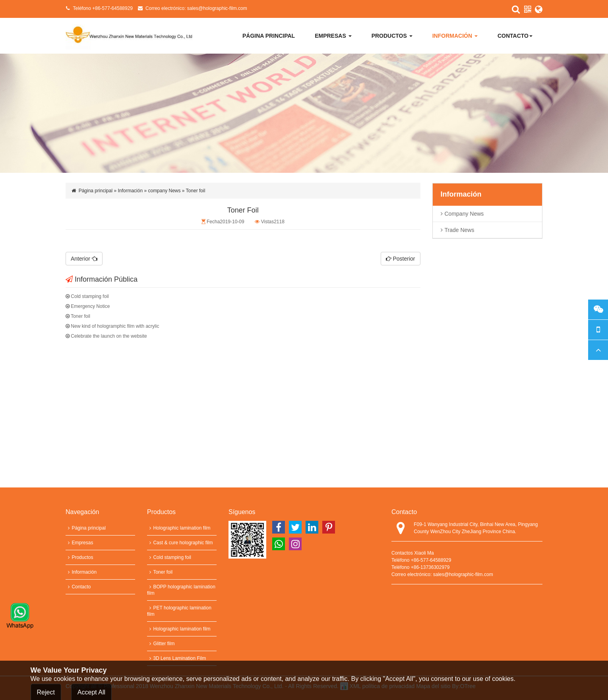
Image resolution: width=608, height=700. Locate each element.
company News (464, 215)
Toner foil (78, 316)
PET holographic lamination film (179, 611)
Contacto (515, 36)
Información (455, 36)
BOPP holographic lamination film (181, 590)
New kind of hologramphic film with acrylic (112, 326)
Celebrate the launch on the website (106, 336)
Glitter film (161, 644)
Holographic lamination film (179, 528)
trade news (460, 232)
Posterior (401, 259)
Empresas (333, 36)
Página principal (269, 36)
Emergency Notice (88, 306)
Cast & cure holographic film (180, 543)
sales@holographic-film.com (217, 8)
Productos (392, 36)
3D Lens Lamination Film (176, 658)
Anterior (84, 259)
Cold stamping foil (87, 296)
